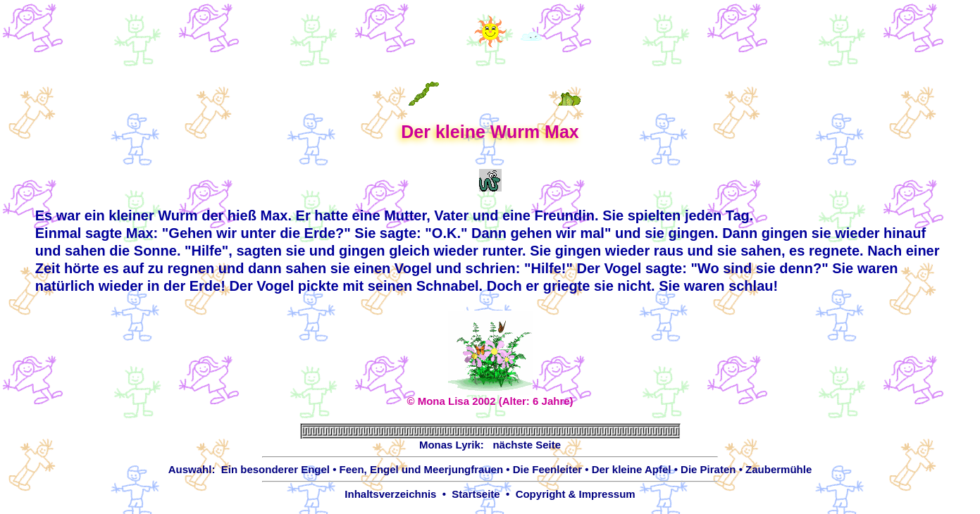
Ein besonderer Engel (275, 469)
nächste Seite (527, 445)
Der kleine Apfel (632, 469)
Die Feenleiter (547, 469)
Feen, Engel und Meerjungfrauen (422, 469)
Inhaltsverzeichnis (390, 494)
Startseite (476, 494)
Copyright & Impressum (576, 494)
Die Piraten (708, 469)
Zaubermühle (779, 469)
